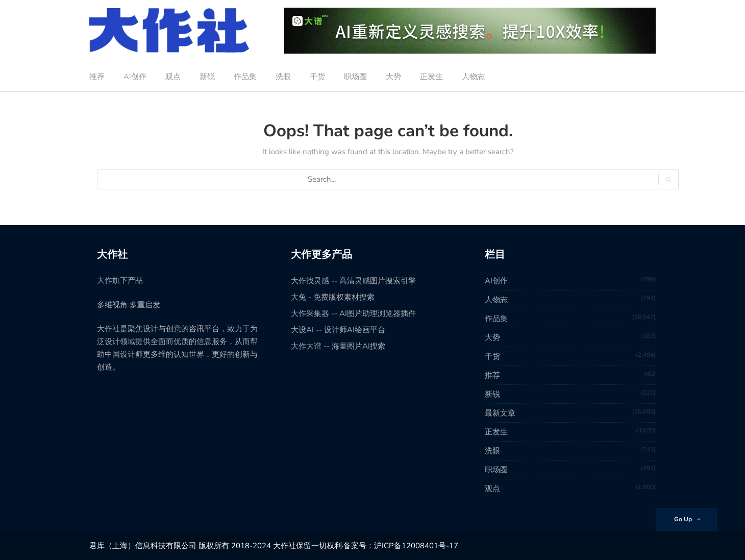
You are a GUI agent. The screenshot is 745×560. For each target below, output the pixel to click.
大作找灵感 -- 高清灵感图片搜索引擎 (353, 281)
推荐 (97, 77)
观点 (173, 77)
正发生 (431, 77)
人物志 (473, 77)
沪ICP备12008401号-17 (416, 546)
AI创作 (135, 77)
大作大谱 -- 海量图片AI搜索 (338, 346)
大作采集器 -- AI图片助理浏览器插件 (353, 313)
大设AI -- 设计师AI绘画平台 (338, 330)
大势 (393, 77)
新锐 (207, 77)
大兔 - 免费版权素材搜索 (333, 297)
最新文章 (500, 413)
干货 (317, 77)
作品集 (245, 77)
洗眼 (283, 77)
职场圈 (355, 77)
